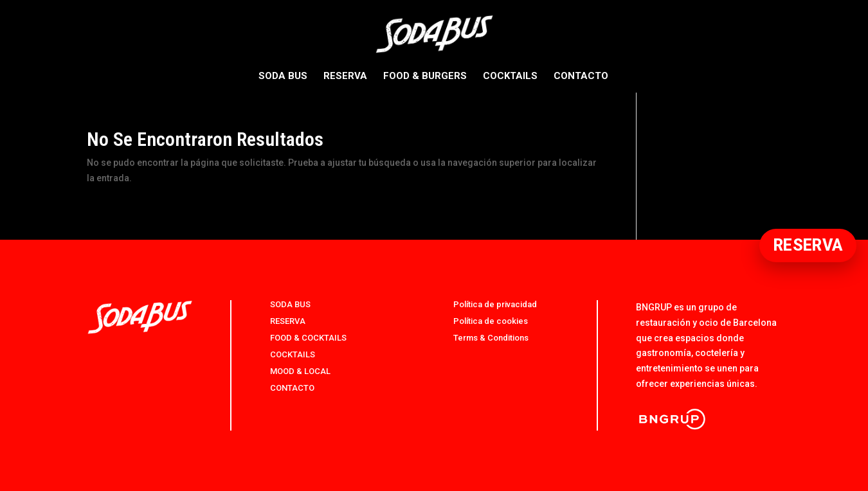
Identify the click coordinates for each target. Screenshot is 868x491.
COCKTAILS (510, 76)
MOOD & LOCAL (300, 371)
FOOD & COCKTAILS (308, 338)
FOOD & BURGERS (425, 76)
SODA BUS (283, 76)
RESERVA (345, 76)
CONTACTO (581, 76)
